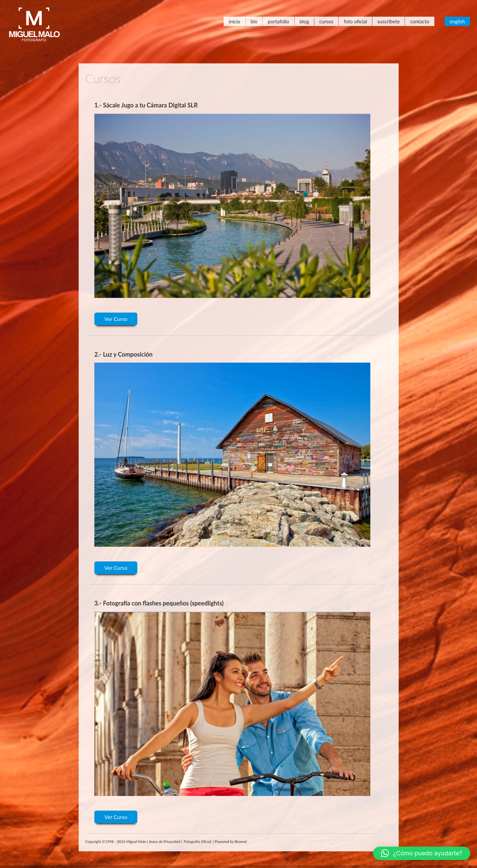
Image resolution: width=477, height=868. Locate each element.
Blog (304, 21)
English (457, 21)
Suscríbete (388, 21)
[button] (422, 853)
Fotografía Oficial (197, 841)
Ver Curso (116, 319)
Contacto (420, 21)
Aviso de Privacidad (165, 841)
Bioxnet (241, 841)
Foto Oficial (355, 21)
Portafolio (278, 21)
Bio (254, 21)
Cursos (326, 21)
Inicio (234, 21)
